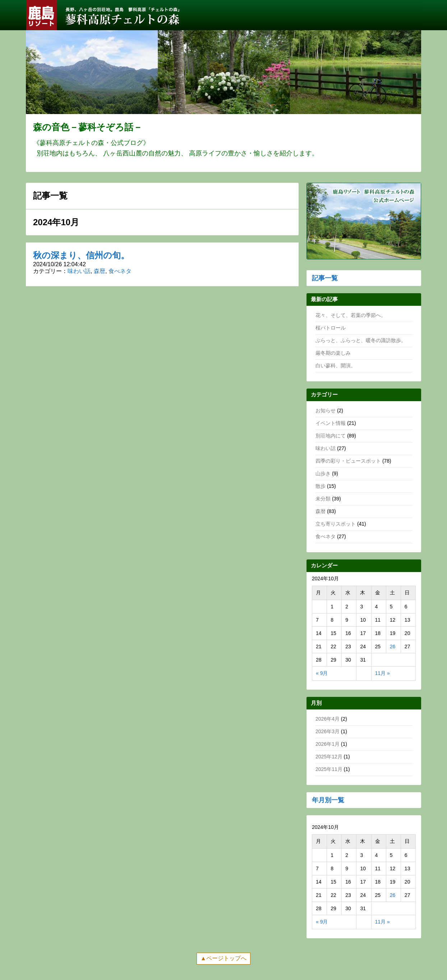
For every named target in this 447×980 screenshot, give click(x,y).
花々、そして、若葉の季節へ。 (351, 315)
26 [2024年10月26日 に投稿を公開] (393, 646)
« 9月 (322, 673)
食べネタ (120, 271)
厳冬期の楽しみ (333, 353)
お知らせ (326, 410)
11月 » (383, 673)
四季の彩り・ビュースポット (348, 461)
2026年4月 (328, 719)
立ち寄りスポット (336, 524)
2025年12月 (329, 757)
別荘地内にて (331, 436)
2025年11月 (329, 769)
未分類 (323, 499)
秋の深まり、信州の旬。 (81, 255)
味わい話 (79, 271)
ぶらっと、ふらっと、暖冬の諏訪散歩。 (361, 340)
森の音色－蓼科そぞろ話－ (88, 127)
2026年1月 (328, 744)
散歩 (321, 486)
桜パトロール (331, 328)
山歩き (323, 473)
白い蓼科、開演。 (336, 366)
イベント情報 (331, 423)
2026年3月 (328, 731)
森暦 (100, 271)
